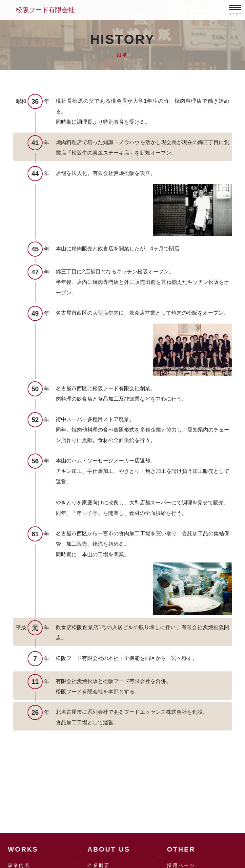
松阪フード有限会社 (45, 10)
